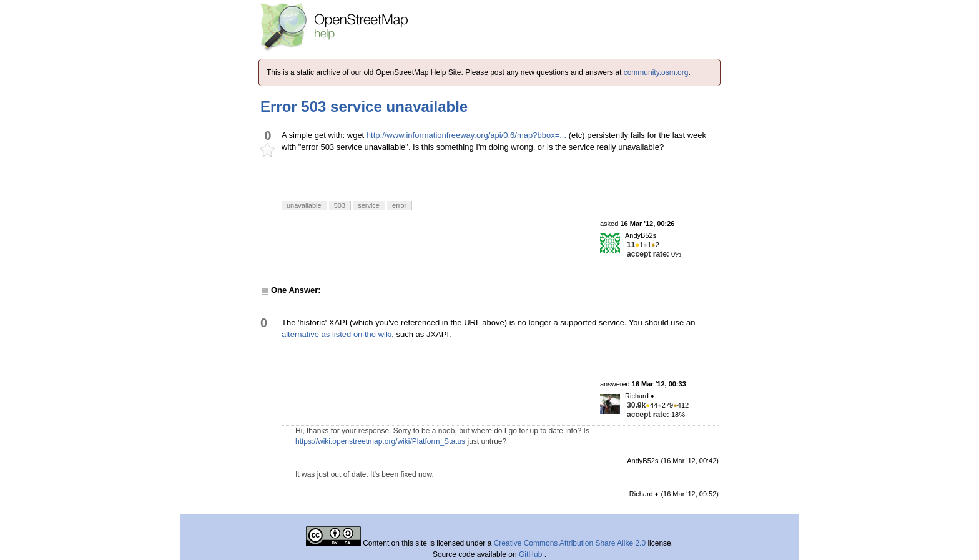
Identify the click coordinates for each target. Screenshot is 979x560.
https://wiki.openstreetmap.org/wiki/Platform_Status (380, 441)
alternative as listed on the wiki (337, 334)
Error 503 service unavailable (364, 106)
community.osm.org (656, 72)
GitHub (532, 554)
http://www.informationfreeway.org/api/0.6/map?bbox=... (466, 135)
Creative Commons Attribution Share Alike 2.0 (570, 543)
